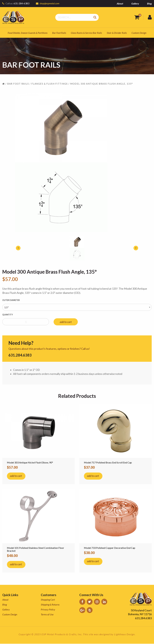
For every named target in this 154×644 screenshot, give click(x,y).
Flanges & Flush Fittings (50, 84)
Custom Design (139, 33)
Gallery (135, 3)
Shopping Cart (48, 600)
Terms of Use (47, 615)
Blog (149, 3)
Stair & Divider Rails (117, 33)
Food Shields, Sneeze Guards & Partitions (28, 33)
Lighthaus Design (124, 635)
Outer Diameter (11, 300)
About (120, 3)
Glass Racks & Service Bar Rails (86, 33)
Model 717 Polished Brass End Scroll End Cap (108, 463)
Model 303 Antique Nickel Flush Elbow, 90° (30, 463)
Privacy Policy (48, 610)
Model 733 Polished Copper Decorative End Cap (110, 548)
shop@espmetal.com (50, 3)
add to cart (66, 322)
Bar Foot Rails (59, 33)
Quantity (8, 315)
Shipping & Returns (50, 605)
